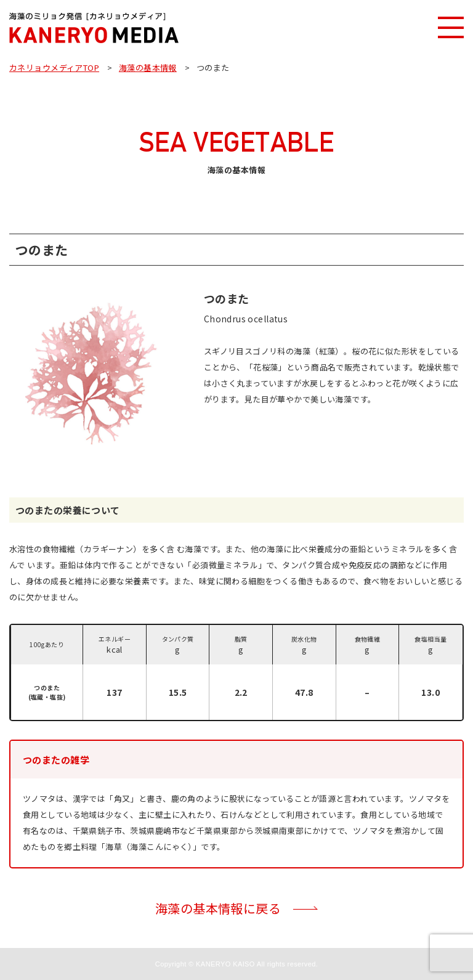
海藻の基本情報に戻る (218, 908)
